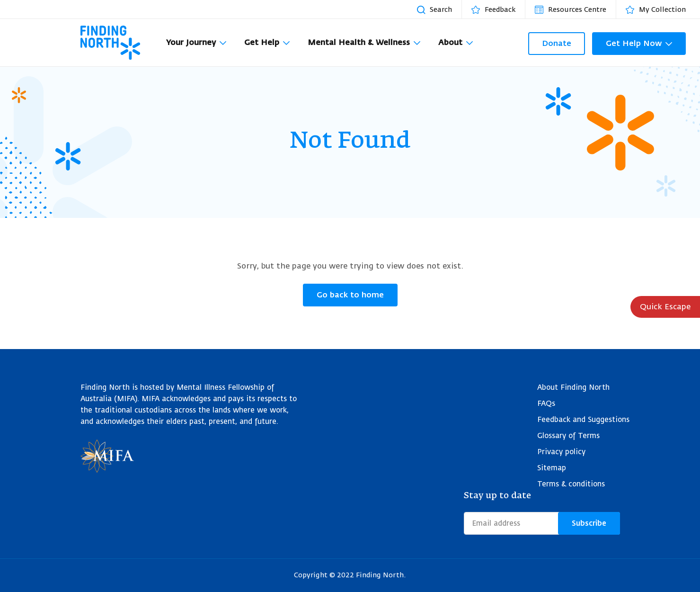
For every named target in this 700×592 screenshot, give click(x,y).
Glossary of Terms (568, 436)
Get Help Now (634, 43)
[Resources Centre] (575, 9)
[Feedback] (498, 9)
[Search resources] (439, 9)
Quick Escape (665, 307)
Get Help (262, 42)
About (450, 42)
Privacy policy (561, 452)
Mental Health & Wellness (359, 42)
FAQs (546, 404)
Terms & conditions (571, 484)
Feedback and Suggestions (583, 420)
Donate (557, 43)
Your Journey (191, 42)
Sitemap (552, 468)
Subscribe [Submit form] (589, 523)
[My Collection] (660, 9)
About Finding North (573, 388)
